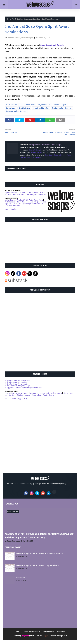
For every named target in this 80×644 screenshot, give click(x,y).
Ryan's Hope (27, 204)
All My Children (18, 19)
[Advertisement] (24, 241)
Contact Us (61, 631)
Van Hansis (34, 393)
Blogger (45, 636)
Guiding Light (11, 108)
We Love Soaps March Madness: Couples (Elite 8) (38, 565)
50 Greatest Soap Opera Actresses (17, 380)
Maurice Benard (48, 395)
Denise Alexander (22, 393)
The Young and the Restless (16, 111)
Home (9, 19)
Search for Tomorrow (12, 206)
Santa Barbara (38, 204)
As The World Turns (28, 105)
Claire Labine (9, 393)
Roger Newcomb (13, 541)
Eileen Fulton (36, 395)
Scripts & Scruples (36, 150)
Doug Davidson (10, 395)
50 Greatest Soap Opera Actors (16, 382)
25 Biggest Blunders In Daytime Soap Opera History (23, 388)
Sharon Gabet (68, 393)
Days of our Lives (44, 105)
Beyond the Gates (11, 193)
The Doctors (21, 202)
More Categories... (11, 209)
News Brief (21, 577)
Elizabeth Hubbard (24, 395)
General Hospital (60, 105)
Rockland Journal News (33, 157)
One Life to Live (24, 108)
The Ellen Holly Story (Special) (16, 399)
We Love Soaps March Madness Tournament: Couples (40, 553)
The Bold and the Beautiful (62, 108)
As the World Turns (36, 200)
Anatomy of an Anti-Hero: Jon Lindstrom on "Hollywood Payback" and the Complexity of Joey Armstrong (40, 536)
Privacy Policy (49, 631)
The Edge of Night (33, 202)
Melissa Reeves (56, 393)
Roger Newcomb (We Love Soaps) (20, 38)
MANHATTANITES (36, 152)
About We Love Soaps (32, 631)
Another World (22, 200)
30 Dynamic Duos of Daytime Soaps (17, 386)
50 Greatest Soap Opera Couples (17, 384)
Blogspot (25, 636)
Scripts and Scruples (41, 108)
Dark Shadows (10, 202)
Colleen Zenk (44, 393)
